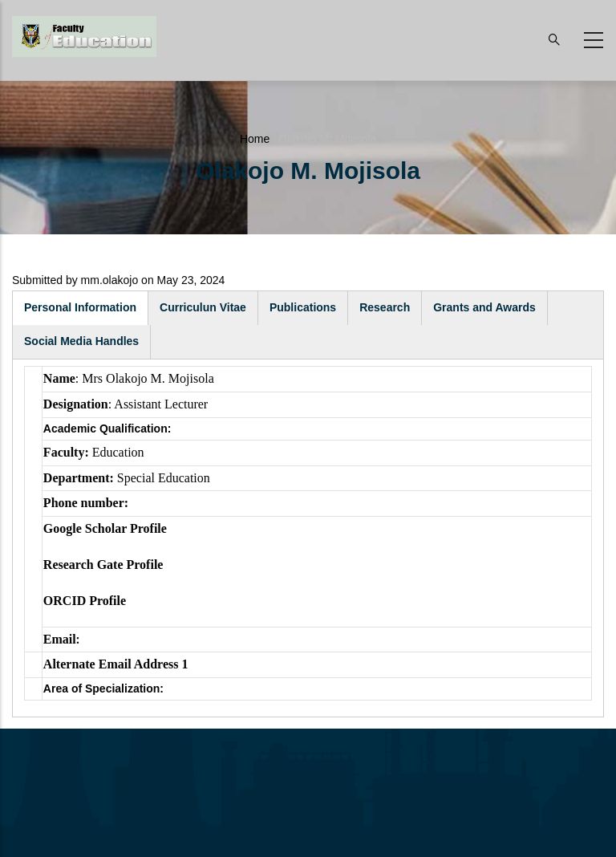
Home (255, 139)
